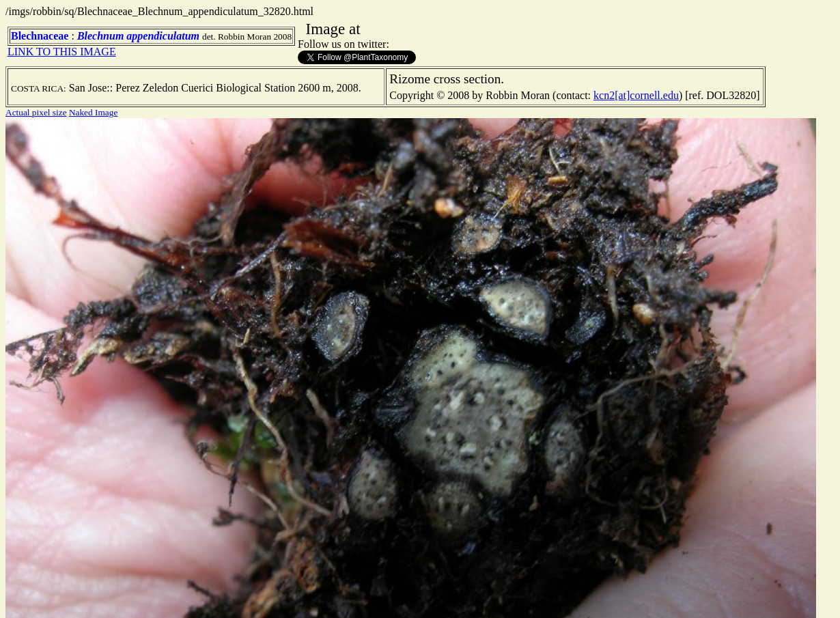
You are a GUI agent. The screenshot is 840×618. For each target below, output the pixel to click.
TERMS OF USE (681, 596)
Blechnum (100, 36)
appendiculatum (163, 36)
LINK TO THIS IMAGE (62, 52)
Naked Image (93, 112)
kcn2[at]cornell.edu (636, 95)
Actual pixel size (36, 112)
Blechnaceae (40, 36)
